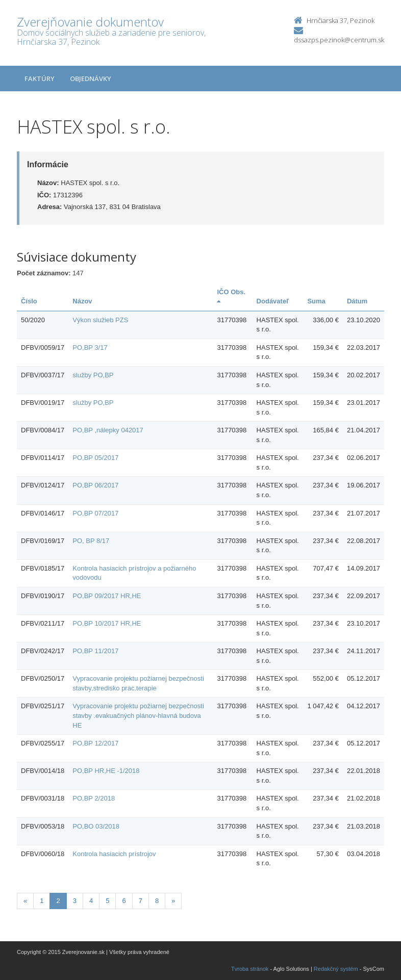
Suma (316, 301)
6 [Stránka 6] (124, 901)
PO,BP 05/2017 (95, 458)
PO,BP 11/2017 (95, 651)
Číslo (29, 301)
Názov (82, 301)
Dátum (357, 301)
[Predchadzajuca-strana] (25, 901)
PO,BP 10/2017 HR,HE (107, 623)
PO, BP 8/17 (91, 541)
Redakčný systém (336, 969)
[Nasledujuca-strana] (173, 901)
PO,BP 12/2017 (95, 743)
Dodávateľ (273, 301)
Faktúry (40, 79)
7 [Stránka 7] (141, 901)
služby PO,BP (93, 375)
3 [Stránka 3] (75, 901)
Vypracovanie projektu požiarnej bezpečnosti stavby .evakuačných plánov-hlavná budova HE (138, 715)
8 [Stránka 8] (157, 901)
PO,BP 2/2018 (94, 798)
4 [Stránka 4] (91, 901)
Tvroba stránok (250, 969)
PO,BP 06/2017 (95, 485)
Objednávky (91, 79)
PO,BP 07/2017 (95, 513)
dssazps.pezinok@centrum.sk (339, 40)
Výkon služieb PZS (100, 320)
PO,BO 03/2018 (96, 826)
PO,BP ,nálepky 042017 (108, 430)
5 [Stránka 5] (107, 901)
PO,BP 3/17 (90, 347)
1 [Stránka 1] (42, 901)
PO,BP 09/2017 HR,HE (107, 596)
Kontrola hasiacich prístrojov (114, 854)
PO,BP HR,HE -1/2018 (106, 771)
